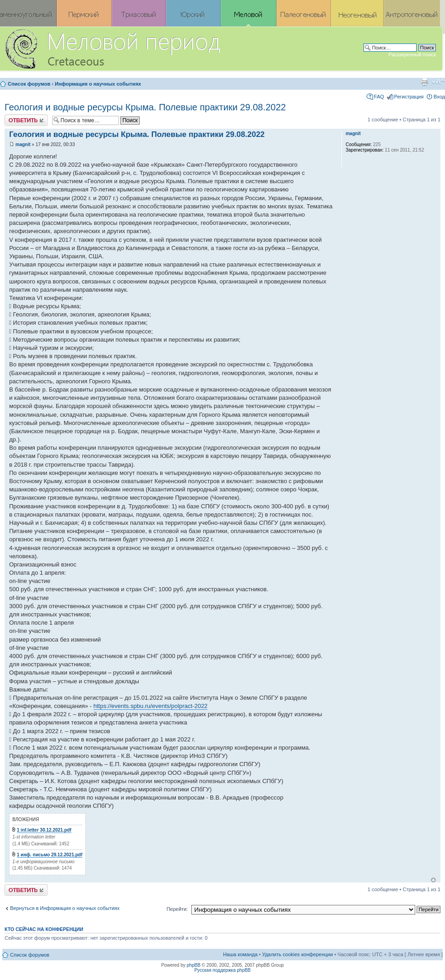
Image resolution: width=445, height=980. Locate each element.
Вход (439, 97)
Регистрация (409, 97)
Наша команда (240, 954)
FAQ (379, 97)
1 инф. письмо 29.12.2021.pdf (50, 855)
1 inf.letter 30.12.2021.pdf (44, 830)
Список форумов (29, 84)
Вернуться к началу (433, 880)
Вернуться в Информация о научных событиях (65, 908)
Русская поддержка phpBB (222, 970)
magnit (23, 144)
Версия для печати (424, 82)
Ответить (26, 120)
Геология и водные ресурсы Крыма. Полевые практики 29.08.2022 (145, 107)
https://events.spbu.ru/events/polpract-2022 (150, 706)
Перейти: (177, 909)
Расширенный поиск (412, 54)
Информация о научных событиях (98, 84)
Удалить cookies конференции (298, 954)
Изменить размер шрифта (438, 82)
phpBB (194, 965)
